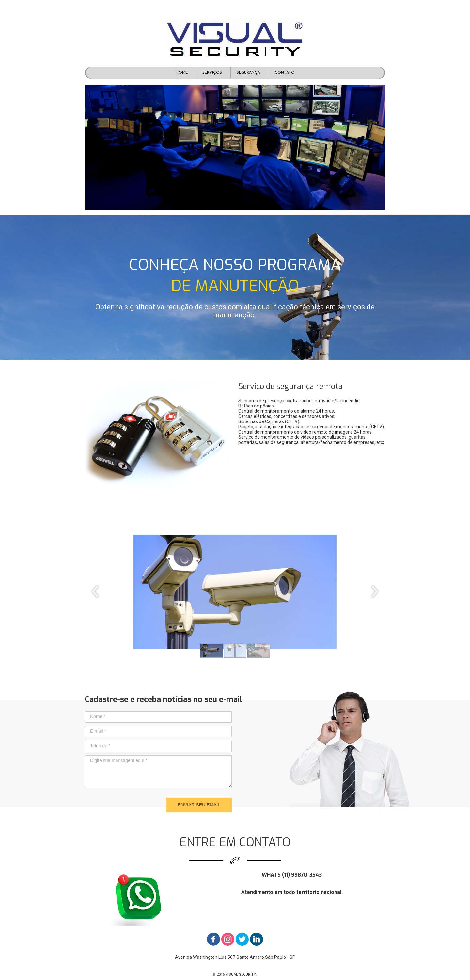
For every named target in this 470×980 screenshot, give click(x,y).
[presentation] (95, 592)
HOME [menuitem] (182, 73)
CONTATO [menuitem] (285, 73)
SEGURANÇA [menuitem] (248, 73)
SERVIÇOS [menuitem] (212, 73)
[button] (211, 651)
